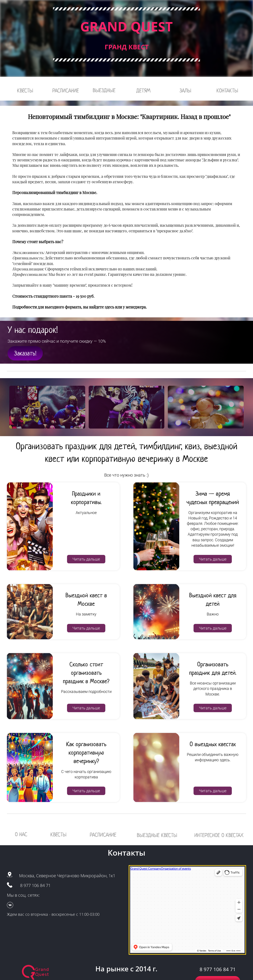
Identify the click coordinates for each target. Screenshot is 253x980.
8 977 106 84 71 (35, 885)
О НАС (21, 834)
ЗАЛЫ (185, 91)
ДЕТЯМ (143, 91)
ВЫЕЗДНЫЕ (104, 90)
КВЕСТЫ (25, 91)
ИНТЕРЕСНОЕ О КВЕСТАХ (219, 835)
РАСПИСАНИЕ (66, 91)
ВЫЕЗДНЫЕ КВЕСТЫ (157, 835)
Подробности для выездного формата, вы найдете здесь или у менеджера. (80, 307)
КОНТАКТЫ (227, 91)
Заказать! (25, 353)
